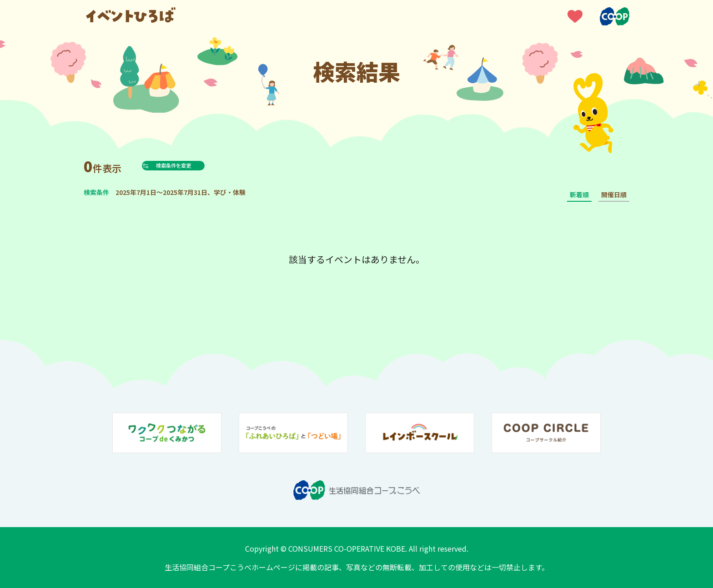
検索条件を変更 (195, 165)
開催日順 (614, 194)
